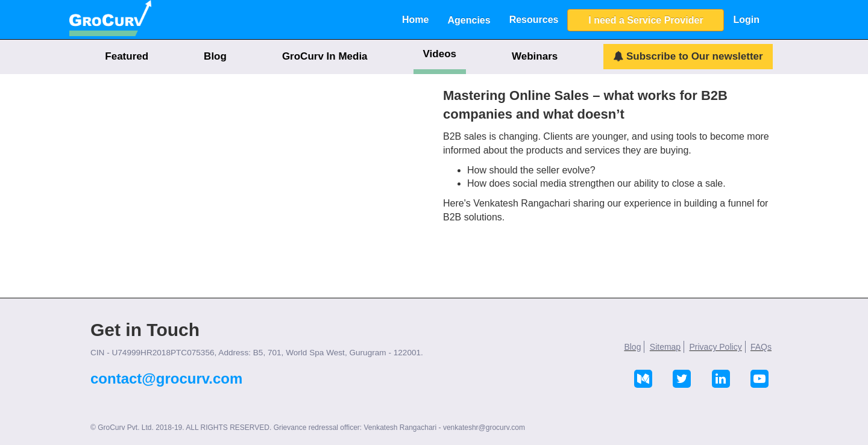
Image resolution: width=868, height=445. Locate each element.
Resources (534, 20)
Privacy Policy (716, 347)
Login (746, 20)
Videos (440, 54)
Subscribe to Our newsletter (688, 56)
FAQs (761, 347)
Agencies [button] (469, 20)
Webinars (535, 56)
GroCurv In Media (325, 56)
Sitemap (665, 347)
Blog (215, 56)
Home (415, 20)
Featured (127, 56)
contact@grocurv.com (166, 378)
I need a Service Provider (646, 20)
